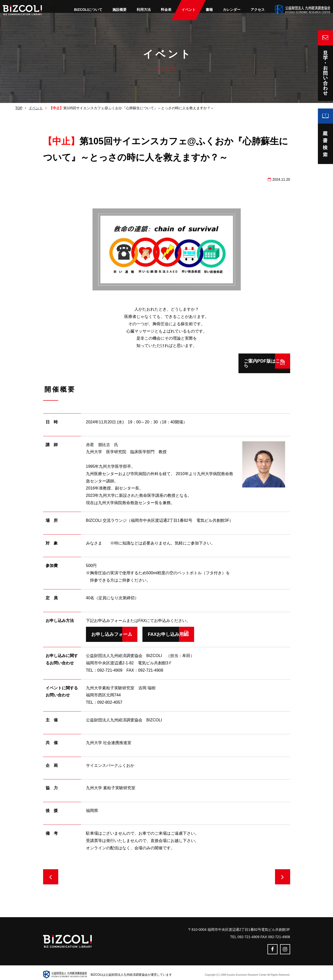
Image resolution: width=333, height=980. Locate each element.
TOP (19, 108)
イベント (36, 108)
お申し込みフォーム (112, 630)
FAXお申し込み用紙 (192, 630)
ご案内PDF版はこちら (243, 361)
